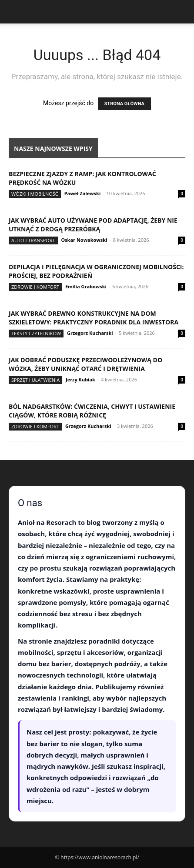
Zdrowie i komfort (35, 287)
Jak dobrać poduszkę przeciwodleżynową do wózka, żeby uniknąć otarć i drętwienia (85, 364)
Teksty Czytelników (36, 333)
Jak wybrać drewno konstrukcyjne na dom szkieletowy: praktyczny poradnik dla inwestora (94, 318)
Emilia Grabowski (86, 286)
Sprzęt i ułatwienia (35, 380)
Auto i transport (33, 240)
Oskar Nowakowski (84, 240)
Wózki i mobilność (35, 194)
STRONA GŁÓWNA (124, 104)
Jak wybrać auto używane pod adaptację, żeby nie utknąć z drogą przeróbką (93, 225)
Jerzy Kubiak (80, 379)
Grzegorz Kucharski (90, 333)
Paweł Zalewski (83, 193)
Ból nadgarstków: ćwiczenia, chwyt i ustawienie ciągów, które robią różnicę (92, 411)
